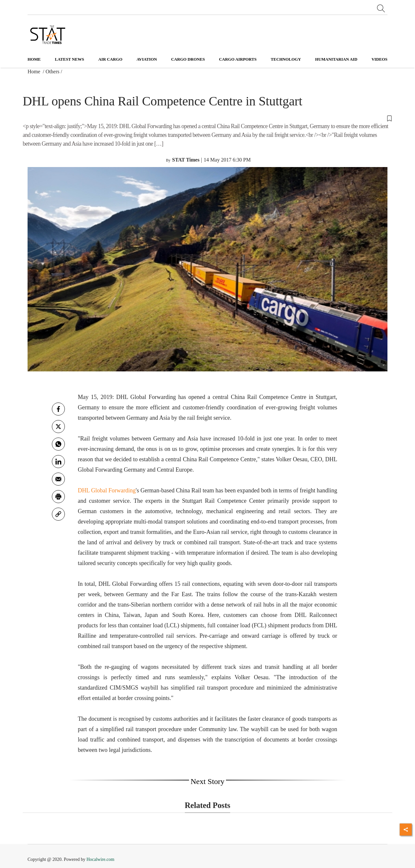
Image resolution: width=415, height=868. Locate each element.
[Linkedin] (58, 462)
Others (53, 72)
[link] (58, 514)
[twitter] (58, 427)
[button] (207, 118)
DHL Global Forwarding (107, 490)
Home (34, 59)
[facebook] (58, 409)
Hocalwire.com (101, 859)
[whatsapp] (58, 444)
